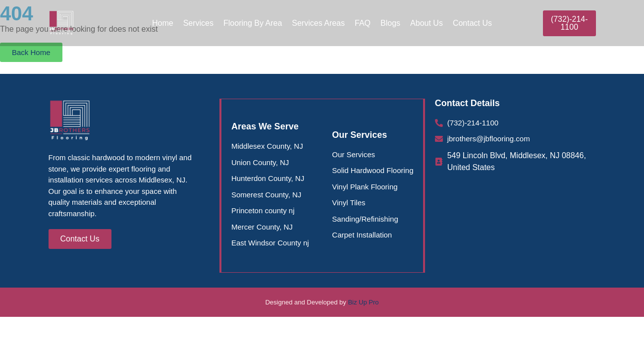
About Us (427, 23)
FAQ (363, 23)
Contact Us (472, 23)
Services (198, 23)
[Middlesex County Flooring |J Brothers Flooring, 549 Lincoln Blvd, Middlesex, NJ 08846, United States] (515, 228)
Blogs (390, 23)
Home (163, 23)
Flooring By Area (253, 23)
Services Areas (318, 23)
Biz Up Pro (363, 302)
